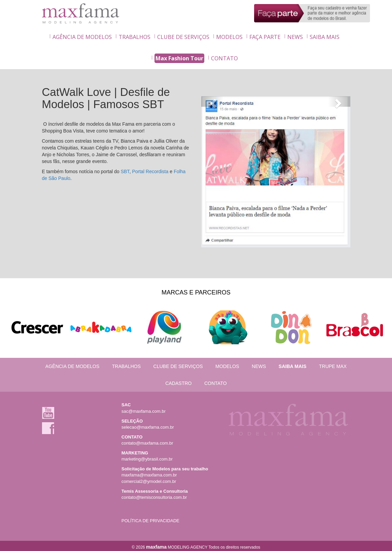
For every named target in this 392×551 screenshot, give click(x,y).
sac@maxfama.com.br (144, 411)
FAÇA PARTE (265, 37)
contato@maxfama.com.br (148, 443)
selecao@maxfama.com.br (148, 427)
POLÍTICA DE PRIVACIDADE (151, 521)
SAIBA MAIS (325, 37)
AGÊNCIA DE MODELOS (82, 37)
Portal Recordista (150, 171)
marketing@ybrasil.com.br (147, 459)
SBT (125, 171)
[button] (212, 101)
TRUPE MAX (333, 366)
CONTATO (224, 58)
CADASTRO (179, 383)
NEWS (295, 37)
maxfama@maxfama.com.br (149, 475)
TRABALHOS (135, 37)
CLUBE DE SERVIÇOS (183, 37)
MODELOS (229, 37)
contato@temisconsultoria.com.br (154, 497)
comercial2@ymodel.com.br (149, 481)
